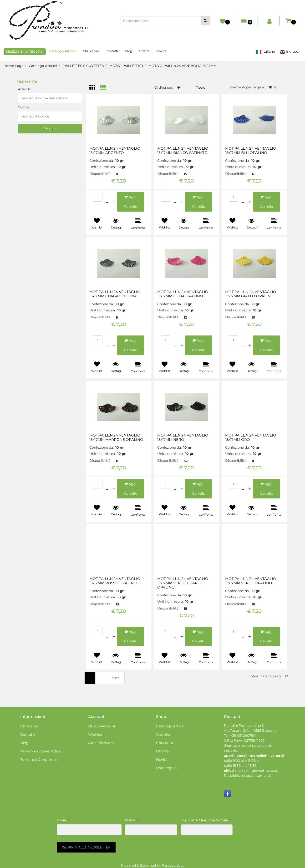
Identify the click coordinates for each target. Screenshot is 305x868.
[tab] (95, 88)
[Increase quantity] (114, 202)
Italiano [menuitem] (265, 52)
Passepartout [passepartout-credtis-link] (173, 865)
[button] (206, 21)
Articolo (25, 89)
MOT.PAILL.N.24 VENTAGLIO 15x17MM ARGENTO (115, 151)
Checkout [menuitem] (165, 743)
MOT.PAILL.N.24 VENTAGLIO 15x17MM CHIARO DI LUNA (115, 294)
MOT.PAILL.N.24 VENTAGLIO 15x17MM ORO (251, 437)
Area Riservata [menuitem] (101, 743)
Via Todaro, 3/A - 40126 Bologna (250, 731)
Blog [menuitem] (129, 51)
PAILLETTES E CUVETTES (83, 66)
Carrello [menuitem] (163, 734)
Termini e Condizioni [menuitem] (38, 759)
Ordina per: (164, 87)
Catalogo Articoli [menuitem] (63, 51)
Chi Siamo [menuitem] (91, 51)
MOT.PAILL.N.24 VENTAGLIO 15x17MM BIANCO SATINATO (183, 151)
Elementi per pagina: (247, 87)
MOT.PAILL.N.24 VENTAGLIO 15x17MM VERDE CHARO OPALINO (183, 583)
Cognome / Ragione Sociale (206, 820)
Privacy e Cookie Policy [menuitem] (41, 751)
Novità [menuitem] (161, 51)
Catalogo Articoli (43, 66)
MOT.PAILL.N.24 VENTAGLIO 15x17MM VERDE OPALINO (251, 581)
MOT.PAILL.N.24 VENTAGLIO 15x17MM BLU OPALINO (251, 151)
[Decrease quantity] (107, 202)
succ (116, 678)
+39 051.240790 (243, 736)
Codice (24, 107)
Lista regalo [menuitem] (166, 768)
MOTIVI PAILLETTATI (126, 66)
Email (63, 820)
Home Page (13, 66)
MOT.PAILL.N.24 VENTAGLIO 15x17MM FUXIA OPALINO (183, 294)
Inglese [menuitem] (289, 52)
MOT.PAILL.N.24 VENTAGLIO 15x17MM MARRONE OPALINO (116, 437)
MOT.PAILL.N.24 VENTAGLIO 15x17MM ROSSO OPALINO (115, 581)
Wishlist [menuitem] (95, 734)
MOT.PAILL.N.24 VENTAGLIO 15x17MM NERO (183, 437)
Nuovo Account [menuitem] (102, 726)
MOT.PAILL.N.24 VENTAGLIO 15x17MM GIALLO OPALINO (251, 294)
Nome (132, 820)
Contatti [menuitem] (112, 51)
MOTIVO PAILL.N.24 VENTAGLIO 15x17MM (183, 66)
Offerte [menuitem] (144, 51)
